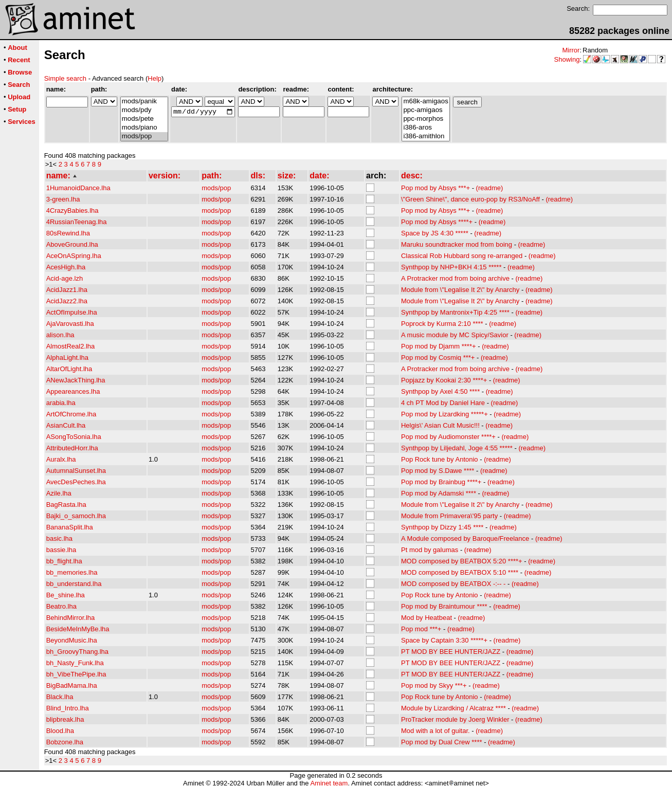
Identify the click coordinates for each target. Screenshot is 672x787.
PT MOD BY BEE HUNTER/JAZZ (451, 652)
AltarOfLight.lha (69, 369)
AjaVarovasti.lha (70, 324)
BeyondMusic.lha (72, 640)
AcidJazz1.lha (67, 290)
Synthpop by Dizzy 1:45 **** (442, 527)
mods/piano (144, 128)
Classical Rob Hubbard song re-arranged (462, 256)
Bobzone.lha (65, 742)
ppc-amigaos (425, 110)
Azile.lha (59, 493)
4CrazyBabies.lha (72, 211)
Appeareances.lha (73, 391)
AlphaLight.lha (67, 358)
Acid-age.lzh (65, 278)
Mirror (571, 50)
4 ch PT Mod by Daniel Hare (443, 403)
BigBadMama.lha (72, 685)
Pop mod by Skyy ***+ (434, 685)
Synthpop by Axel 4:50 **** (440, 391)
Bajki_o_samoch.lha (76, 516)
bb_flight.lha (64, 561)
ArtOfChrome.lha (71, 414)
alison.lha (60, 335)
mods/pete (144, 119)
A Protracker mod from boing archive (455, 278)
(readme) (490, 188)
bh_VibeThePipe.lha (76, 674)
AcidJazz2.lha (67, 301)
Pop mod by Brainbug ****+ (441, 482)
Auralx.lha (61, 459)
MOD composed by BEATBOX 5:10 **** (460, 572)
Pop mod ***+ (421, 629)
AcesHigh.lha (66, 267)
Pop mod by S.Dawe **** (438, 471)
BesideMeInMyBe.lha (78, 629)
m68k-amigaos (425, 102)
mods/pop (144, 136)
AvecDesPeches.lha (76, 482)
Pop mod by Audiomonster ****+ (448, 437)
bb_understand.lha (74, 584)
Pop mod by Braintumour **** (444, 606)
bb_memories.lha (72, 572)
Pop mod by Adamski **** (439, 493)
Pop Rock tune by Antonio (440, 459)
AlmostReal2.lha (71, 346)
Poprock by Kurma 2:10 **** (442, 324)
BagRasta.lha (66, 505)
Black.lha (60, 697)
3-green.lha (63, 199)
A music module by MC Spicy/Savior (455, 335)
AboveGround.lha (72, 244)
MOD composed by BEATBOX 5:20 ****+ (462, 561)
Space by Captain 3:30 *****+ (444, 640)
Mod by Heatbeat (426, 618)
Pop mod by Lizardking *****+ (444, 414)
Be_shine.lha (66, 595)
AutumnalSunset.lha (76, 471)
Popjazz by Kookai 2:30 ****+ (444, 380)
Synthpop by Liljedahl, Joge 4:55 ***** (457, 448)
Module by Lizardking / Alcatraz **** (453, 708)
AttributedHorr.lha (72, 448)
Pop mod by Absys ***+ (435, 188)
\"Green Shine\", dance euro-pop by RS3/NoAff (470, 199)
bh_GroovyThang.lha (77, 652)
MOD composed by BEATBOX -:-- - (453, 584)
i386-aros (425, 128)
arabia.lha (61, 403)
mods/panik (144, 102)
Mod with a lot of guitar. (435, 731)
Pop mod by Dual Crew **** (442, 742)
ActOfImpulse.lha (72, 312)
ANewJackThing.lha (76, 380)
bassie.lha (61, 550)
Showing (567, 59)
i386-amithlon (425, 136)
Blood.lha (60, 731)
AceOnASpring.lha (74, 256)
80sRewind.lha (68, 233)
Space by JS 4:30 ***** (435, 233)
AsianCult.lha (66, 425)
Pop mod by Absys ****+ (437, 222)
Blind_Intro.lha (68, 708)
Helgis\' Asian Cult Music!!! (440, 425)
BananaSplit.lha (70, 527)
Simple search (65, 78)
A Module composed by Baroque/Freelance (465, 538)
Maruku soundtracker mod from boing (457, 244)
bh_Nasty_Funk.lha (75, 663)
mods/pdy (144, 110)
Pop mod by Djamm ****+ (439, 346)
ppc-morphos (425, 119)
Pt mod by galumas (430, 550)
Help (155, 78)
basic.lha (59, 538)
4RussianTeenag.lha (77, 222)
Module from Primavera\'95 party (449, 516)
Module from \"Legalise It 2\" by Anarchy (460, 290)
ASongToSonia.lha (74, 437)
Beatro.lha (61, 606)
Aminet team (329, 783)
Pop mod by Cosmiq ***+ (438, 358)
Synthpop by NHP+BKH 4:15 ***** (451, 267)
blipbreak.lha (65, 719)
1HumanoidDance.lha (78, 188)
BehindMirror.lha (71, 618)
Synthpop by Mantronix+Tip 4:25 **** (455, 312)
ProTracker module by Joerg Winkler (455, 719)
